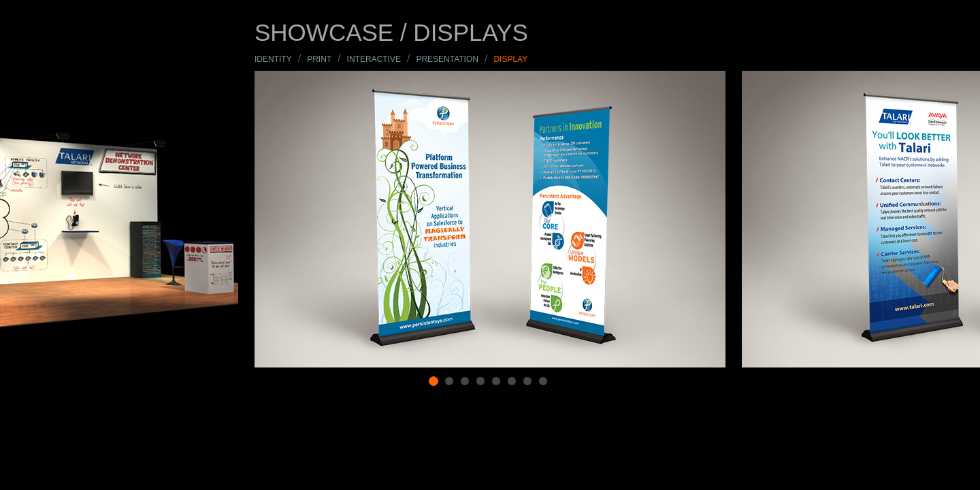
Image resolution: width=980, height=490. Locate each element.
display (510, 59)
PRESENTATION (447, 59)
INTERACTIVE (374, 59)
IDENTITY (273, 59)
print (319, 59)
